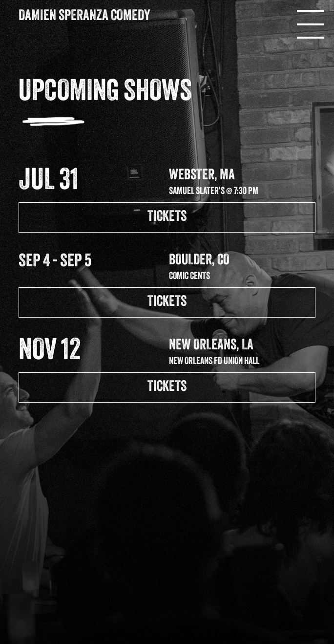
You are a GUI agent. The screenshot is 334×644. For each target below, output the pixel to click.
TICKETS (167, 217)
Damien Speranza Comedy (84, 16)
